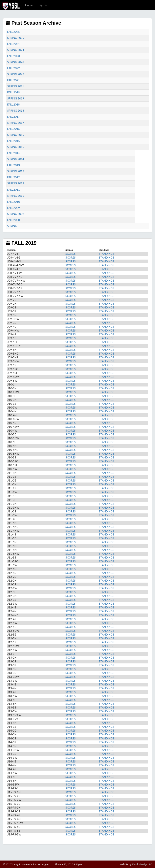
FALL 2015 (14, 141)
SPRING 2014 (16, 159)
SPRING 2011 (16, 196)
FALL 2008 (14, 220)
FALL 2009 (14, 208)
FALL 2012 (14, 177)
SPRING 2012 (16, 183)
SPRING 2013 (16, 171)
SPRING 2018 (16, 111)
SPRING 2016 (16, 135)
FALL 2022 (14, 68)
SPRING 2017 (16, 123)
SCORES (71, 254)
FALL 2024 (14, 44)
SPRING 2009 (16, 214)
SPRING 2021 (16, 86)
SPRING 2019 (16, 98)
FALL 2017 (14, 117)
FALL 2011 (14, 190)
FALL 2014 (14, 153)
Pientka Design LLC (142, 864)
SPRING (12, 226)
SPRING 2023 (16, 62)
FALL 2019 (14, 92)
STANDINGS (106, 254)
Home (29, 5)
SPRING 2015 (16, 147)
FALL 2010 (14, 202)
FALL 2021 (14, 80)
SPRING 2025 (16, 38)
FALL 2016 (14, 129)
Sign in (43, 5)
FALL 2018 (14, 105)
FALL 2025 (14, 32)
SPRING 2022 (16, 74)
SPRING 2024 (16, 50)
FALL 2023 (14, 56)
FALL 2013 (14, 165)
